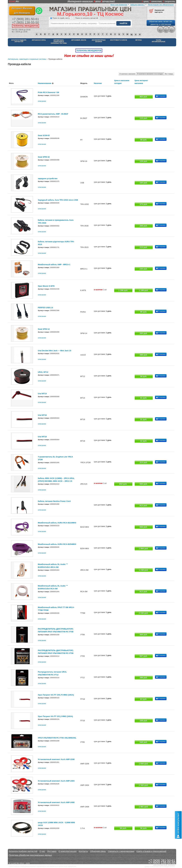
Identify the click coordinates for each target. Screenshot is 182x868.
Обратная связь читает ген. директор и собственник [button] (161, 23)
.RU (14, 1)
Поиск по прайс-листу (60, 18)
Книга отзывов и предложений (151, 851)
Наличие (98, 83)
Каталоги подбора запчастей (19, 41)
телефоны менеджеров (26, 26)
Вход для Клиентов (120, 5)
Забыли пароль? (138, 5)
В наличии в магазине (128, 74)
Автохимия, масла (79, 40)
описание (42, 101)
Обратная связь (98, 851)
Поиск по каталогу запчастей (86, 18)
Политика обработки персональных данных (30, 855)
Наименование (45, 83)
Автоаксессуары (39, 40)
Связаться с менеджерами (121, 851)
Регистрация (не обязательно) (161, 5)
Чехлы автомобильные (159, 41)
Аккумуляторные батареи (99, 41)
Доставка (52, 851)
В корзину (161, 96)
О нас (42, 851)
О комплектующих (68, 851)
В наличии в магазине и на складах (150, 74)
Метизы (138, 40)
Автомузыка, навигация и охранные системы (59, 42)
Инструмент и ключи (119, 40)
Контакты (83, 851)
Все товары (169, 74)
